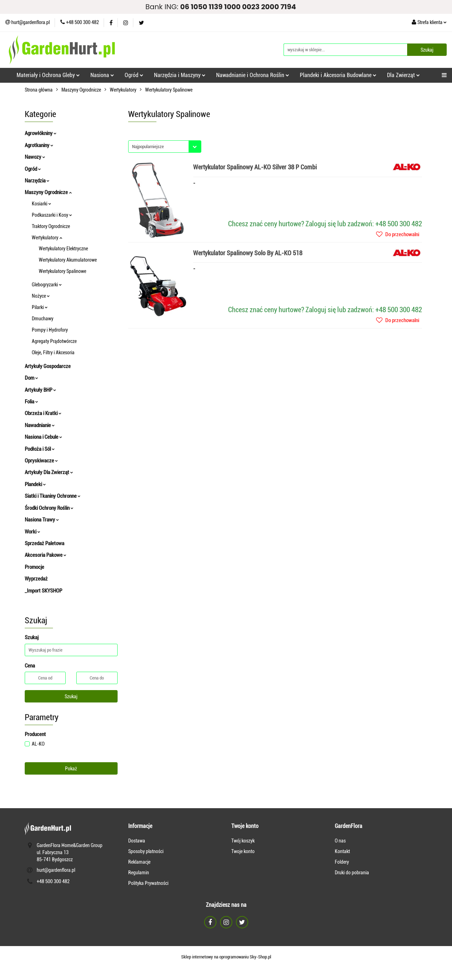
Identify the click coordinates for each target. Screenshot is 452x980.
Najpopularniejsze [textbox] (148, 147)
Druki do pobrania (352, 873)
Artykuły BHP (40, 390)
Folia (31, 402)
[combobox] (165, 147)
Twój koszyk (243, 841)
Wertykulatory (47, 238)
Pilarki (40, 307)
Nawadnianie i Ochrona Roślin (253, 75)
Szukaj (71, 696)
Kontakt (342, 851)
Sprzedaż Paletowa (44, 543)
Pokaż (71, 769)
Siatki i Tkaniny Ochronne (53, 496)
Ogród (134, 75)
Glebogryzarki (47, 285)
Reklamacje (139, 862)
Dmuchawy (43, 319)
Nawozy (35, 157)
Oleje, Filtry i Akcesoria (53, 352)
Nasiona (102, 75)
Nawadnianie (40, 425)
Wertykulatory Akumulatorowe (68, 260)
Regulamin (139, 873)
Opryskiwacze (41, 461)
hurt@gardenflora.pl (56, 870)
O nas (340, 841)
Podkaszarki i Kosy (52, 215)
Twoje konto (243, 851)
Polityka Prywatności (148, 883)
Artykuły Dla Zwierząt (49, 472)
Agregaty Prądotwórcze (54, 341)
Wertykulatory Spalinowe (63, 271)
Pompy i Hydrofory (50, 330)
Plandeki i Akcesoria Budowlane (338, 75)
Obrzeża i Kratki (43, 413)
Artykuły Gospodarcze (48, 366)
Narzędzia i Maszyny (180, 75)
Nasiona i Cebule (43, 437)
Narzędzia (37, 181)
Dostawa (137, 841)
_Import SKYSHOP (43, 591)
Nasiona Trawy (42, 520)
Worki (32, 532)
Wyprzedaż (36, 579)
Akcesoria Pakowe (46, 555)
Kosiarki (41, 204)
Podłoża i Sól (40, 449)
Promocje (34, 567)
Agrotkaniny (39, 145)
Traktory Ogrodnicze (51, 226)
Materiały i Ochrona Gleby (48, 75)
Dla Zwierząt (403, 75)
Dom (31, 378)
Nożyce (41, 296)
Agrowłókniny (41, 133)
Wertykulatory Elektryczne (63, 249)
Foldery (342, 862)
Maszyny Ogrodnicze (48, 192)
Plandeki (35, 484)
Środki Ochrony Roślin (49, 508)
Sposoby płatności (146, 851)
